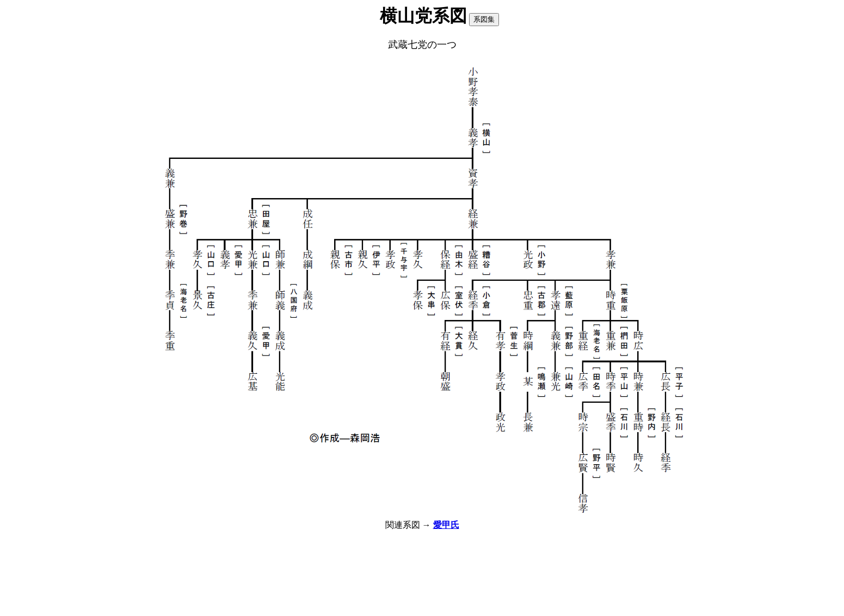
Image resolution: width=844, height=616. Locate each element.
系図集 (484, 19)
